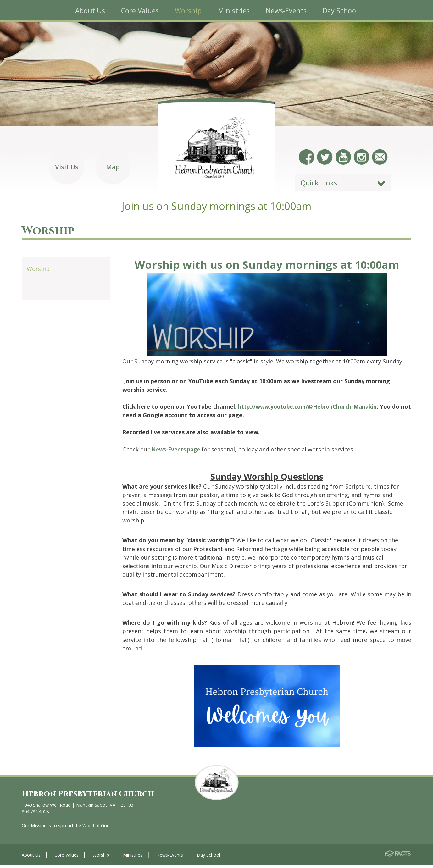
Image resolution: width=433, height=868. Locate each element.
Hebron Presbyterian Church (92, 796)
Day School (208, 857)
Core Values (67, 857)
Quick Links (319, 185)
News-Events (170, 857)
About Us (31, 857)
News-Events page (178, 451)
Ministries (133, 857)
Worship (38, 271)
